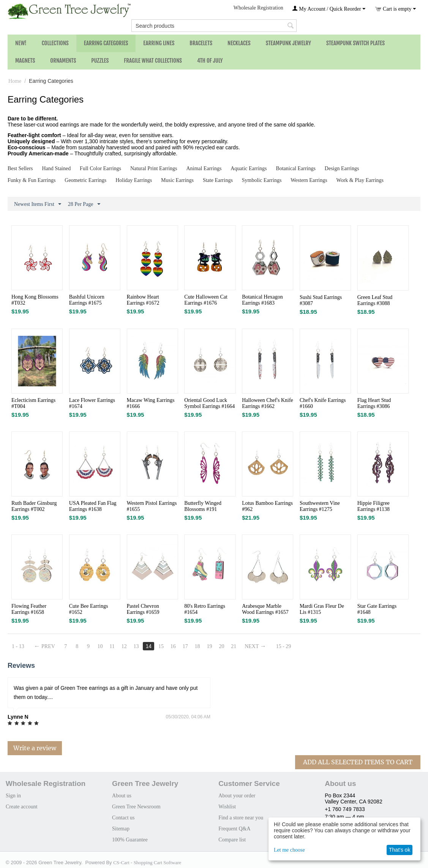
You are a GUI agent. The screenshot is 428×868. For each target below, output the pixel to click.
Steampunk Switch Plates (355, 43)
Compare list (232, 840)
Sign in (13, 796)
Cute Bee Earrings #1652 (89, 609)
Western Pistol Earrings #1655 (152, 506)
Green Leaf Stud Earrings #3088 (375, 300)
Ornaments (63, 61)
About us (122, 796)
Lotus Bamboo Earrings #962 (267, 506)
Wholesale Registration (258, 8)
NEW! (21, 43)
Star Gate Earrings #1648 (377, 609)
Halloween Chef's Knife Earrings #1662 (268, 403)
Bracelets (201, 43)
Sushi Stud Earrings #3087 (321, 300)
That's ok (400, 850)
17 (185, 646)
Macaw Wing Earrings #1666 (151, 403)
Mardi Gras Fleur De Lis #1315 (322, 609)
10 (100, 646)
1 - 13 (18, 646)
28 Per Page (84, 204)
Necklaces (239, 43)
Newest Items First (38, 204)
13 (136, 646)
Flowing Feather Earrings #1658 (29, 609)
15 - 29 (284, 646)
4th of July (210, 61)
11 (112, 646)
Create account (22, 807)
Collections (55, 43)
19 (210, 646)
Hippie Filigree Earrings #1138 (374, 506)
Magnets (25, 61)
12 (124, 646)
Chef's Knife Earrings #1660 (323, 403)
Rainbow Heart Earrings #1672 (143, 300)
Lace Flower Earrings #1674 (92, 403)
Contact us (123, 818)
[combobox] (214, 26)
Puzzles (100, 61)
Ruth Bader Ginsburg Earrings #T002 (34, 506)
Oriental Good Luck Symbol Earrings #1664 (209, 403)
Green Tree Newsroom (136, 807)
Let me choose (289, 850)
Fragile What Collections (153, 61)
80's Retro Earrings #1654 (205, 609)
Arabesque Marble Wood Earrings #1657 (265, 609)
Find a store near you (241, 818)
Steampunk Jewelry (288, 43)
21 (234, 646)
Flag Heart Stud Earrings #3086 (374, 403)
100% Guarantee (130, 840)
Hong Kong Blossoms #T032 (35, 300)
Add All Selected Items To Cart (358, 762)
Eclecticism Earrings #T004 (33, 403)
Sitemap (121, 829)
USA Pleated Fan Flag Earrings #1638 (93, 506)
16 (173, 646)
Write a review (35, 748)
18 (197, 646)
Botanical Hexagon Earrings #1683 (262, 300)
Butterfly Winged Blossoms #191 (203, 506)
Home (15, 81)
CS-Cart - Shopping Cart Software (147, 862)
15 (161, 646)
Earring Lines (159, 43)
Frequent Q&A (234, 829)
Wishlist (227, 807)
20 (221, 646)
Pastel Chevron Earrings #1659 (143, 609)
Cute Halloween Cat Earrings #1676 (206, 300)
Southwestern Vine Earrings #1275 (320, 506)
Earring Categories (106, 43)
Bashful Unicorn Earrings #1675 (87, 300)
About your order (237, 796)
